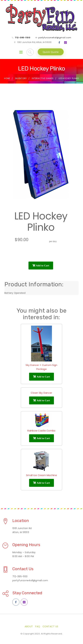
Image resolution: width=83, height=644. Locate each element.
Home (7, 78)
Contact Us (50, 626)
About (29, 626)
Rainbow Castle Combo (41, 431)
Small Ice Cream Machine (41, 475)
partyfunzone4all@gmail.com (55, 38)
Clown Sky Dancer (41, 393)
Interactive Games (43, 78)
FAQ (38, 626)
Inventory (21, 78)
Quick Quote (51, 52)
